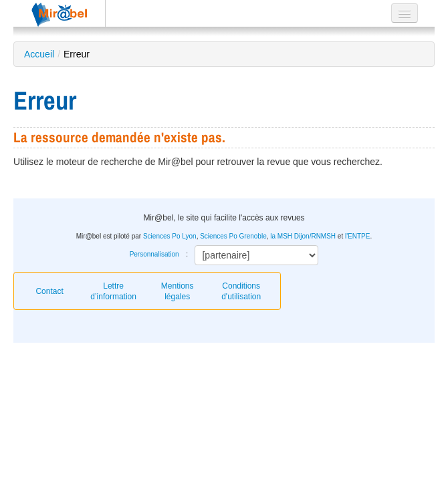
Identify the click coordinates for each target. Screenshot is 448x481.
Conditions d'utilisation (241, 291)
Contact (49, 291)
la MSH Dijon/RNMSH (303, 236)
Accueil (39, 54)
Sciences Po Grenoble (233, 236)
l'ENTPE (357, 236)
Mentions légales (178, 291)
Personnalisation (154, 254)
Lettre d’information (113, 291)
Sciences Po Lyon (170, 236)
